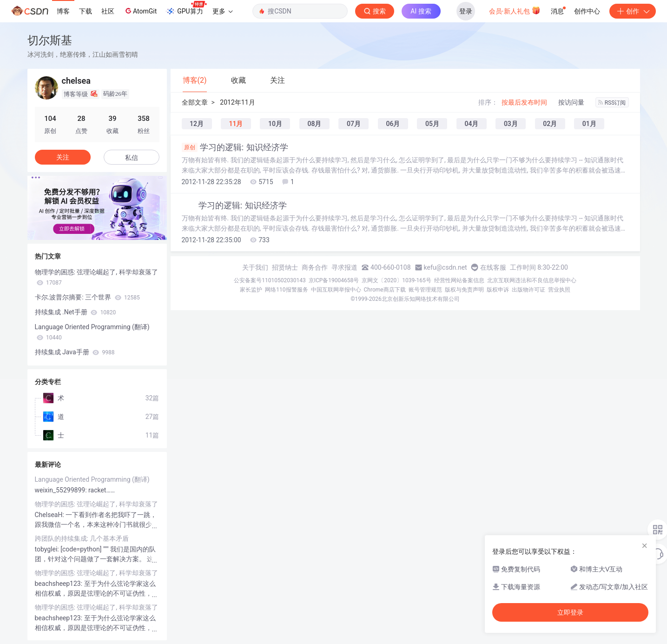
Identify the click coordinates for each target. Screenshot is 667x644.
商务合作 (315, 267)
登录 (466, 11)
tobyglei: (48, 549)
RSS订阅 (612, 103)
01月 (589, 124)
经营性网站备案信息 (459, 280)
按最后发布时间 (524, 102)
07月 (354, 124)
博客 (63, 11)
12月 (197, 124)
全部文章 (195, 102)
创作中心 (587, 11)
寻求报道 (344, 267)
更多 (223, 11)
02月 (550, 124)
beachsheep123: (59, 584)
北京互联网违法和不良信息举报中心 (532, 280)
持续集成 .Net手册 (76, 312)
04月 (471, 124)
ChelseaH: (50, 515)
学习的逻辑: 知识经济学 (235, 147)
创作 (633, 11)
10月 (275, 124)
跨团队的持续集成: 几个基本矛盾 (82, 538)
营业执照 (559, 290)
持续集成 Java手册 (75, 352)
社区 (108, 11)
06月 (393, 124)
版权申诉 (498, 290)
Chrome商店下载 (385, 290)
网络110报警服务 (286, 290)
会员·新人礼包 (515, 10)
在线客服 (493, 267)
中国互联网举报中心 (336, 290)
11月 (236, 124)
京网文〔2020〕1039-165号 (396, 280)
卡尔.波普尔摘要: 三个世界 (87, 297)
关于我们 (255, 267)
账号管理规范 (425, 290)
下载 (86, 11)
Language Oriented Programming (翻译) (92, 332)
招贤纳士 (285, 267)
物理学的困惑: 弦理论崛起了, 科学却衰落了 (96, 277)
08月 (314, 124)
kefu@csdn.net (446, 267)
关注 (63, 157)
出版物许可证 (528, 290)
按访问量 (571, 102)
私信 (132, 158)
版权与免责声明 (464, 290)
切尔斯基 (50, 40)
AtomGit (140, 11)
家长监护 (251, 290)
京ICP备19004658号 (334, 280)
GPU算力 (186, 8)
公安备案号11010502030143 (270, 280)
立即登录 (570, 612)
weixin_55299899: (62, 490)
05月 (432, 124)
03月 (511, 124)
